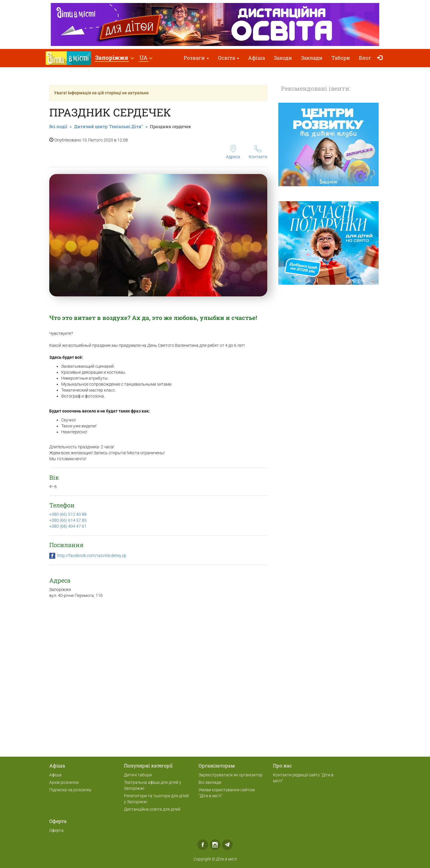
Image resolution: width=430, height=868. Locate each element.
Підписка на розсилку (70, 790)
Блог (365, 58)
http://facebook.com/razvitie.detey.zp (92, 555)
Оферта (56, 830)
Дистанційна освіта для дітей (152, 809)
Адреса (233, 152)
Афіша (257, 58)
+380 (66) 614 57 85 (68, 520)
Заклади (312, 58)
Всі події (58, 126)
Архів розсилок (64, 782)
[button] (114, 58)
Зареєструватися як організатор (231, 775)
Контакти (258, 152)
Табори (341, 58)
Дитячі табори (138, 775)
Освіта (229, 58)
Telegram (227, 845)
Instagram (215, 845)
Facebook (203, 845)
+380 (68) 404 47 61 (68, 526)
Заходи (283, 58)
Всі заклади (210, 782)
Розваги (196, 58)
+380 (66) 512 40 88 (68, 514)
